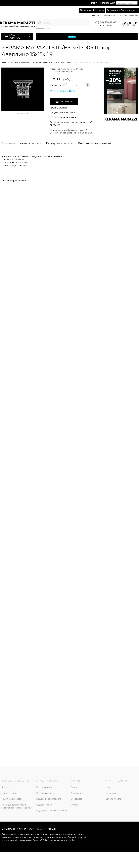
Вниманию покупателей (95, 144)
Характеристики (31, 144)
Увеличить (24, 114)
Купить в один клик (59, 107)
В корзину (66, 101)
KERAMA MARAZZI (75, 69)
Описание (8, 144)
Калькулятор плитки (60, 144)
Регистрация (107, 3)
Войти (95, 3)
